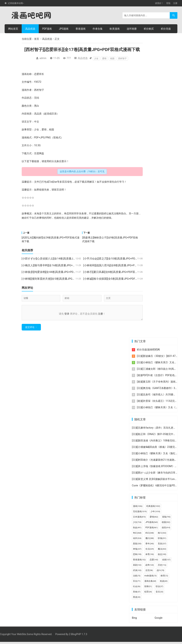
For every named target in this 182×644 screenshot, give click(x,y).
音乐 (159, 594)
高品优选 (30, 29)
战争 (150, 567)
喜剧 (137, 567)
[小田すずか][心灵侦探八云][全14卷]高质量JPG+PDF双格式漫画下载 (62, 259)
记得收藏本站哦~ (16, 3)
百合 (137, 583)
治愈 (137, 578)
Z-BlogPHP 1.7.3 (78, 636)
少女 (96, 58)
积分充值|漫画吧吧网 (148, 352)
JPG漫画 (64, 29)
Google (159, 620)
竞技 (162, 546)
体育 (150, 556)
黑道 (137, 599)
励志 (162, 556)
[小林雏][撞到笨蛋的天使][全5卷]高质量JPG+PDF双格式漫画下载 (60, 279)
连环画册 (132, 29)
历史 (162, 567)
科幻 (150, 535)
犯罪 (148, 594)
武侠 (137, 572)
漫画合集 (150, 583)
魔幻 (150, 540)
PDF (36, 138)
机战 (164, 583)
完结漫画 (140, 514)
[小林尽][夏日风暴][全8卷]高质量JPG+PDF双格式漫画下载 (117, 272)
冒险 (166, 519)
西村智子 (122, 58)
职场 (162, 540)
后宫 (149, 572)
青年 (150, 546)
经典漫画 (153, 508)
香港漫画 (81, 29)
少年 (155, 514)
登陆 (168, 3)
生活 (150, 551)
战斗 (160, 572)
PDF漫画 (47, 29)
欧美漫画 (115, 29)
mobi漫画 (150, 578)
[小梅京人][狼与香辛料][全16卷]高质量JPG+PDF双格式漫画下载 (59, 265)
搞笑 (166, 530)
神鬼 (137, 551)
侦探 (166, 562)
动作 (137, 540)
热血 (137, 530)
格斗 (162, 535)
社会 (137, 589)
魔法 (162, 551)
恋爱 (37, 74)
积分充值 (166, 29)
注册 (175, 3)
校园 (112, 58)
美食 (137, 594)
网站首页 (13, 29)
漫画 (24, 74)
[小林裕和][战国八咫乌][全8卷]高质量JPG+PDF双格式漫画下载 (120, 265)
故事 (24, 129)
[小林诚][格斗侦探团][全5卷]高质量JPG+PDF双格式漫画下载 (119, 279)
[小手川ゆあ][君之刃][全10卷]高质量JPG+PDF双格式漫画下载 (119, 259)
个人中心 (13, 38)
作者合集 (98, 29)
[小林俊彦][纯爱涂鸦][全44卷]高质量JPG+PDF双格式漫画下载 (58, 272)
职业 (159, 589)
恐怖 (137, 556)
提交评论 (30, 329)
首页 (37, 39)
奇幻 (137, 535)
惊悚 (148, 589)
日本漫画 (139, 519)
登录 (67, 314)
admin (43, 58)
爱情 (104, 58)
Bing (134, 620)
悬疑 (137, 546)
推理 (164, 578)
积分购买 (149, 29)
